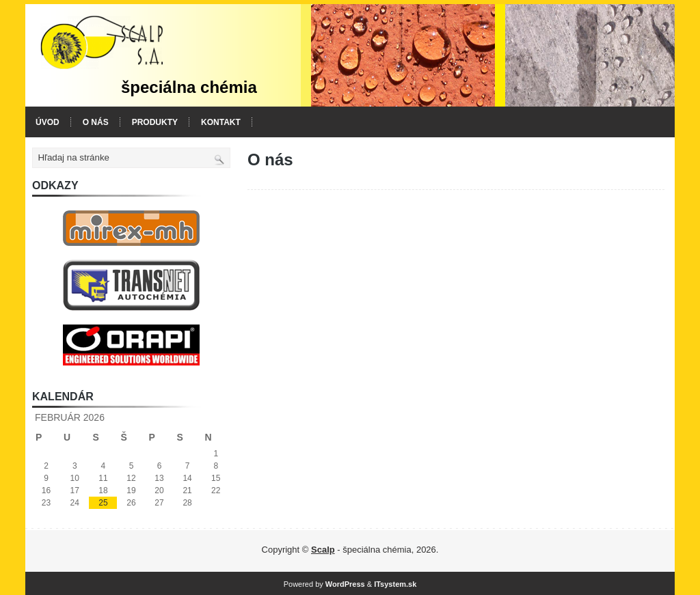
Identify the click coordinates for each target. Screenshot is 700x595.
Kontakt (221, 122)
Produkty (155, 122)
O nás (96, 122)
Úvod (48, 122)
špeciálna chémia (189, 87)
